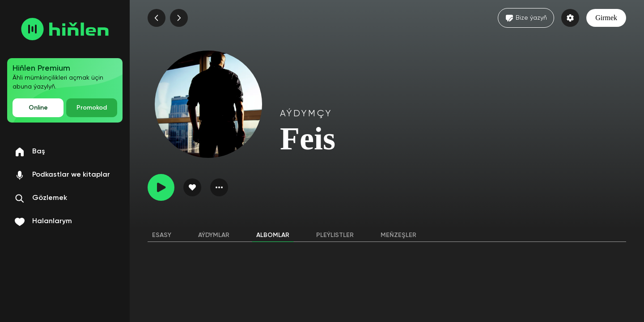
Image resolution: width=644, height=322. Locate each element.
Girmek (606, 18)
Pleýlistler (335, 235)
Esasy (162, 235)
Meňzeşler (398, 235)
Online (38, 108)
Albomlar (273, 235)
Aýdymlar (214, 235)
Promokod (92, 108)
